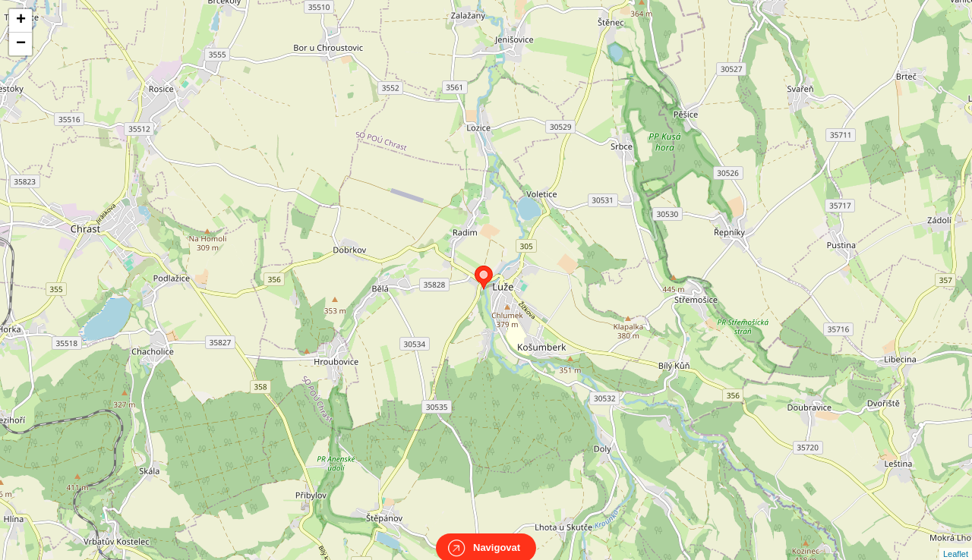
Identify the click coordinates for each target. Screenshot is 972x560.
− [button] (21, 44)
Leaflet (956, 540)
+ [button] (21, 20)
